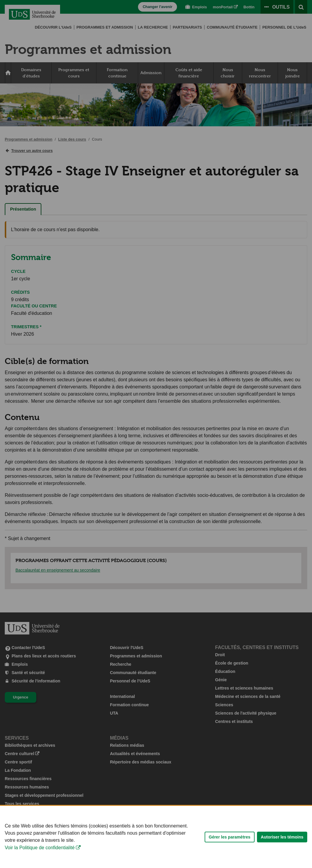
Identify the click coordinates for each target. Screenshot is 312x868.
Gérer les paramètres (230, 848)
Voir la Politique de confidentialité (40, 859)
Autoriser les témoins (282, 848)
